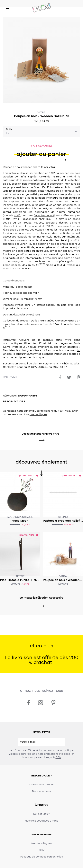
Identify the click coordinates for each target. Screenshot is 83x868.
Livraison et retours (41, 785)
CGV (58, 757)
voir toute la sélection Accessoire (41, 598)
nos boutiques (38, 414)
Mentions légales (41, 844)
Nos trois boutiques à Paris (41, 821)
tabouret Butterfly (27, 354)
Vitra (41, 112)
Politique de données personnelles (42, 857)
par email (29, 411)
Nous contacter (42, 791)
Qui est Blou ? (41, 814)
